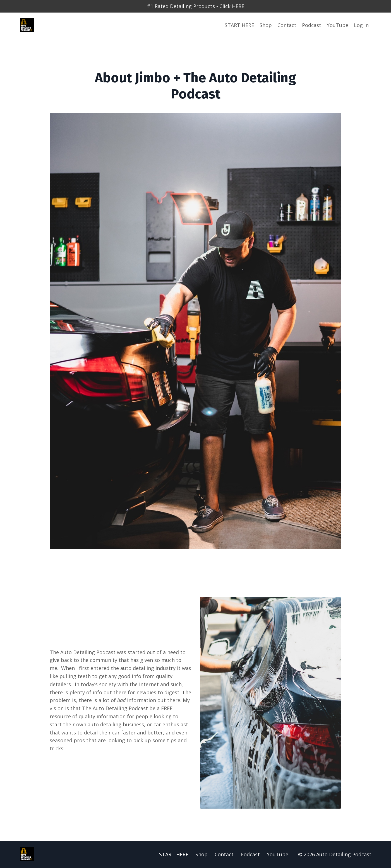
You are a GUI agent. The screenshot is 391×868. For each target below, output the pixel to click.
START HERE (239, 25)
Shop (266, 25)
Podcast (312, 25)
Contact (287, 25)
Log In (361, 25)
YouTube (338, 25)
